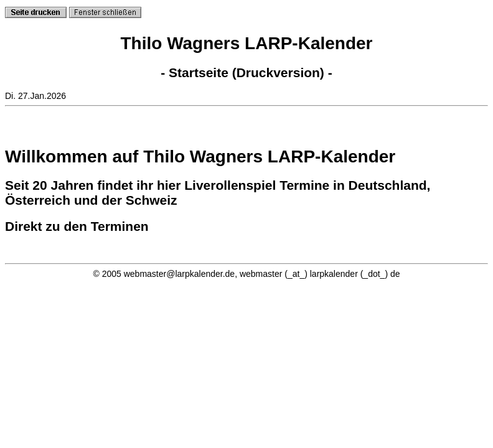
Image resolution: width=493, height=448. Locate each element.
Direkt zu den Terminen (77, 226)
